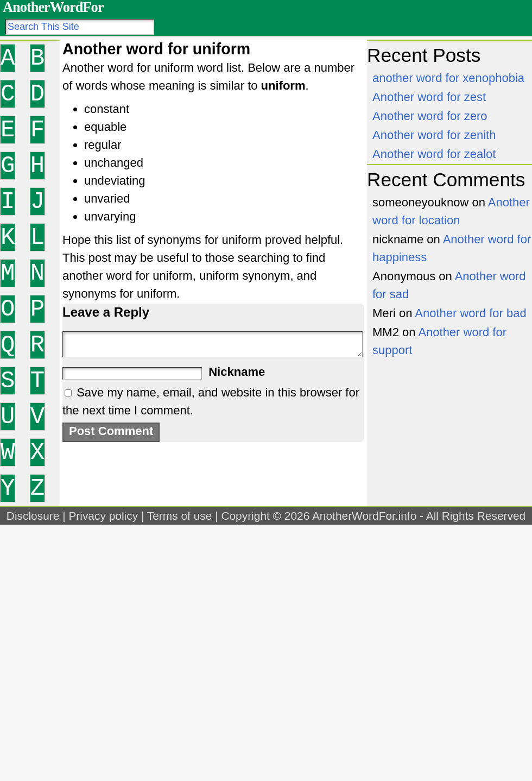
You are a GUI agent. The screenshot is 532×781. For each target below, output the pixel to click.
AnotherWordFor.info (364, 516)
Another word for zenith (434, 135)
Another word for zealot (434, 154)
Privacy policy (103, 516)
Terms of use (180, 516)
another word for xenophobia (448, 78)
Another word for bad (470, 313)
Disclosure (33, 516)
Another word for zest (429, 97)
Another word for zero (430, 116)
